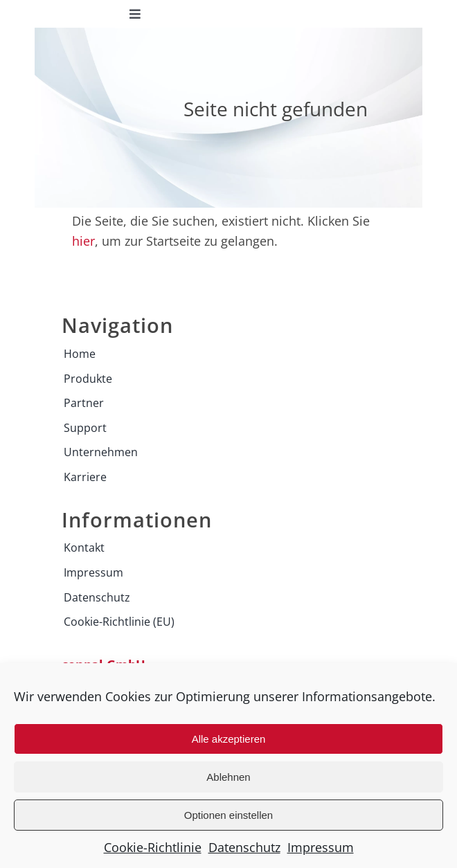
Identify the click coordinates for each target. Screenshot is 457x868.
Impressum (321, 847)
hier (83, 241)
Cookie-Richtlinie (153, 847)
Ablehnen (228, 777)
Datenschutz (244, 847)
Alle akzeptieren (229, 739)
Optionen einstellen (228, 815)
